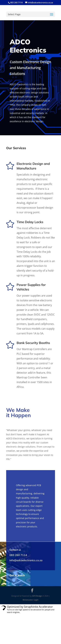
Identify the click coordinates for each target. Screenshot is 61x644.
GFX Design (37, 596)
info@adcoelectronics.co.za (26, 560)
